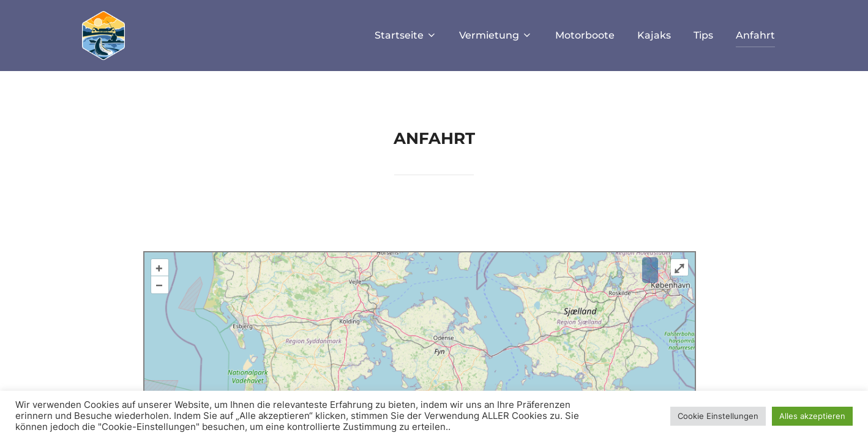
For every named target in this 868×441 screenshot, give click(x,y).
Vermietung (494, 35)
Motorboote (584, 35)
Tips (703, 35)
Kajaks (653, 35)
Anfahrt (755, 35)
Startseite (403, 35)
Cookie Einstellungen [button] (718, 416)
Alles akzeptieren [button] (812, 416)
